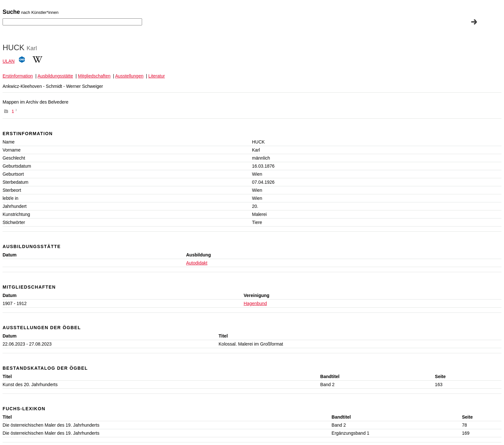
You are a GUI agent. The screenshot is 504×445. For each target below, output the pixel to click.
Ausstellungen (129, 76)
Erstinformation (18, 76)
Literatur (157, 76)
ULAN (9, 61)
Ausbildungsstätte (55, 76)
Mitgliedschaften (94, 76)
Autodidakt (197, 263)
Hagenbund (255, 303)
